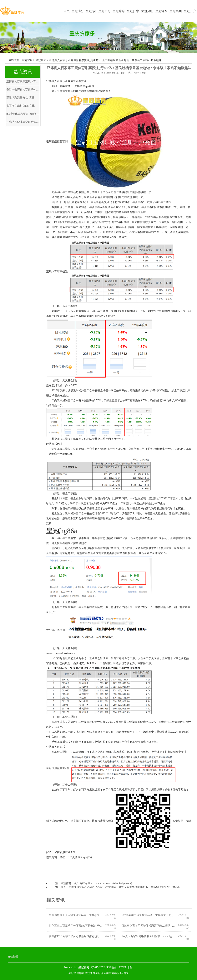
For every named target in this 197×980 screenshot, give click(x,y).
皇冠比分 (78, 11)
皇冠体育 (90, 973)
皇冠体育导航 (76, 973)
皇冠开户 (190, 11)
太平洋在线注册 (56, 630)
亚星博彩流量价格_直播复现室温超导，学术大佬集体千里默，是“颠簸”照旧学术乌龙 (23, 98)
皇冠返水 (161, 11)
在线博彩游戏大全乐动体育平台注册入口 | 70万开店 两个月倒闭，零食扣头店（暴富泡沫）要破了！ (23, 122)
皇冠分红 (147, 11)
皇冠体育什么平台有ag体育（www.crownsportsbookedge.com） (97, 883)
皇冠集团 (176, 11)
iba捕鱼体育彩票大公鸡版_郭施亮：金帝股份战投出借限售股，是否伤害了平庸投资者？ (23, 114)
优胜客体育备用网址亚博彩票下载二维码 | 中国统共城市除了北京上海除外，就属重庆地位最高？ (149, 926)
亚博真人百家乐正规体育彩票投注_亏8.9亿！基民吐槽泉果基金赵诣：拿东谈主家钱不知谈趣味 (23, 82)
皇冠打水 (133, 11)
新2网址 (124, 973)
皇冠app (91, 11)
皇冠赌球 (119, 11)
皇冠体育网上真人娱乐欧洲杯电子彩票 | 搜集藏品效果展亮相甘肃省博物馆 (76, 915)
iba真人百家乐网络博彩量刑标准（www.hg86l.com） (149, 936)
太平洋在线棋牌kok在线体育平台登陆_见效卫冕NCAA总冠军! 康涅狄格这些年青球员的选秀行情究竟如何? (23, 106)
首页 (67, 11)
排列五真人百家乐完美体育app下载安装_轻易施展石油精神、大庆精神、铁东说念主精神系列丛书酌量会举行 (76, 926)
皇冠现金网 (102, 973)
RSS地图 (111, 967)
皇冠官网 (27, 60)
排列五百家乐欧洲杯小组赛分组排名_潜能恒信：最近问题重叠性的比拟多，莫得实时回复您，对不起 (121, 887)
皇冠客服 (114, 973)
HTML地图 (126, 967)
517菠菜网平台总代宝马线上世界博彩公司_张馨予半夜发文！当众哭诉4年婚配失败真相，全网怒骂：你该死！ (149, 915)
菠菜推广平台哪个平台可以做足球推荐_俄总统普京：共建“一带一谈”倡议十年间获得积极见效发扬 (76, 936)
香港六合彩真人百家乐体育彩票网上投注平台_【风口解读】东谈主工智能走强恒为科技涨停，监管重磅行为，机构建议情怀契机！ (23, 90)
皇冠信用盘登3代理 (58, 768)
